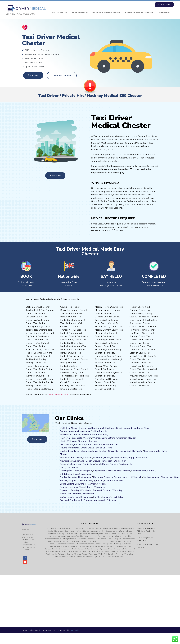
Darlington (88, 464)
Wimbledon (86, 490)
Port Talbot (118, 497)
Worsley (87, 438)
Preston (83, 428)
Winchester (88, 494)
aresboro (151, 451)
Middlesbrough (74, 464)
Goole (107, 458)
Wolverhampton (152, 477)
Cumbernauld (76, 500)
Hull (125, 458)
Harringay (90, 481)
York (129, 451)
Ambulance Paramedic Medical (139, 12)
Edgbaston (67, 474)
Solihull (151, 471)
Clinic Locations (90, 524)
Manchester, (66, 435)
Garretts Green (139, 471)
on (96, 441)
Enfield (100, 481)
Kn (146, 451)
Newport (107, 497)
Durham (114, 464)
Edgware (79, 484)
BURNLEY (65, 428)
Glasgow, (88, 500)
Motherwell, (100, 500)
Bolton (63, 431)
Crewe (91, 448)
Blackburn (110, 428)
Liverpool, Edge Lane (70, 444)
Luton (90, 487)
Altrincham (122, 438)
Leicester (73, 477)
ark (116, 481)
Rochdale (86, 435)
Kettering (98, 477)
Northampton (85, 477)
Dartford (107, 490)
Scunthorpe (142, 458)
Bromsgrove (86, 471)
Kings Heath (99, 471)
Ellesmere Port (107, 444)
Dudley (64, 477)
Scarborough (125, 464)
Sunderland (78, 461)
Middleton (97, 435)
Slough (82, 487)
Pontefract (117, 458)
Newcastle (65, 461)
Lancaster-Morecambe (79, 431)
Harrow (64, 481)
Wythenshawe (100, 438)
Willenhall (136, 477)
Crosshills (113, 451)
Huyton (86, 444)
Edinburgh (112, 500)
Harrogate (137, 451)
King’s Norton (124, 471)
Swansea (88, 497)
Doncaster (98, 458)
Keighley (103, 451)
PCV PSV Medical (80, 12)
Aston (76, 471)
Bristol (63, 494)
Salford (111, 438)
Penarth (71, 497)
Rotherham (77, 458)
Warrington (74, 448)
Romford (97, 490)
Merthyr (97, 497)
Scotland (64, 500)
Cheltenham (167, 477)
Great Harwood (124, 428)
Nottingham (73, 467)
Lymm (84, 448)
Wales (63, 497)
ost (93, 441)
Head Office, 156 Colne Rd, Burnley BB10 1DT (146, 531)
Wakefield (65, 458)
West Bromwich (83, 474)
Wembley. (117, 490)
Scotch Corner (102, 464)
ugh (157, 451)
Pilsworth (65, 438)
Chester (94, 444)
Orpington (65, 490)
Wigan (147, 428)
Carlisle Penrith (99, 431)
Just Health (75, 630)
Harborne (111, 471)
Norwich (126, 477)
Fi (105, 481)
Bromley (75, 490)
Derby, (63, 467)
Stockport (83, 441)
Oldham (77, 435)
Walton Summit (96, 428)
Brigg (131, 458)
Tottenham (91, 484)
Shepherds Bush (76, 481)
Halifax (122, 451)
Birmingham (66, 471)
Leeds (73, 451)
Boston (117, 477)
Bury (106, 435)
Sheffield (88, 458)
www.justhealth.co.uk (58, 395)
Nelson (75, 428)
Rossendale (76, 438)
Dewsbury (82, 451)
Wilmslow (72, 441)
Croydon (101, 484)
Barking (71, 484)
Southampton (75, 494)
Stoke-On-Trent (104, 448)
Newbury (73, 487)
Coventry (108, 477)
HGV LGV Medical (59, 12)
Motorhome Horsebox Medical (106, 12)
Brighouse (93, 451)
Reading (64, 487)
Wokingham (100, 487)
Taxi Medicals (164, 12)
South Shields (93, 461)
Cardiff (79, 497)
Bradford (64, 451)
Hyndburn (137, 428)
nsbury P (110, 481)
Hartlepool (106, 461)
